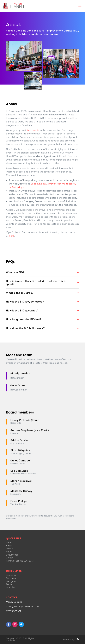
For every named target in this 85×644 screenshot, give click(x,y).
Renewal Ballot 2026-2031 (20, 561)
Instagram (11, 581)
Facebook (11, 578)
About (9, 546)
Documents (12, 555)
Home (9, 543)
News (9, 552)
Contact (10, 558)
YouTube (10, 587)
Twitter (10, 584)
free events (33, 143)
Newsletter (12, 575)
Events (9, 549)
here (12, 248)
